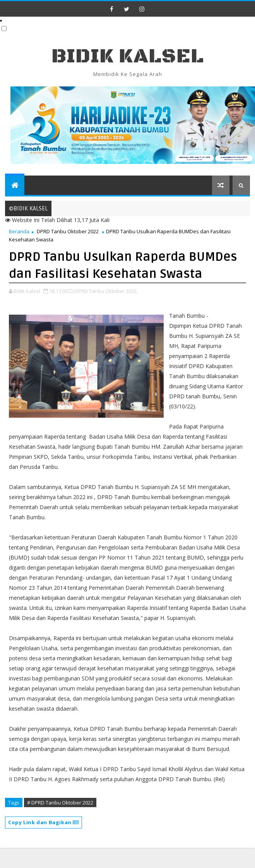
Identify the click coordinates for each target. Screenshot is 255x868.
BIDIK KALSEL (128, 56)
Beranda (19, 231)
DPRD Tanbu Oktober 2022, (106, 291)
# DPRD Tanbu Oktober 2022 (60, 803)
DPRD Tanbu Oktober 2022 (68, 231)
